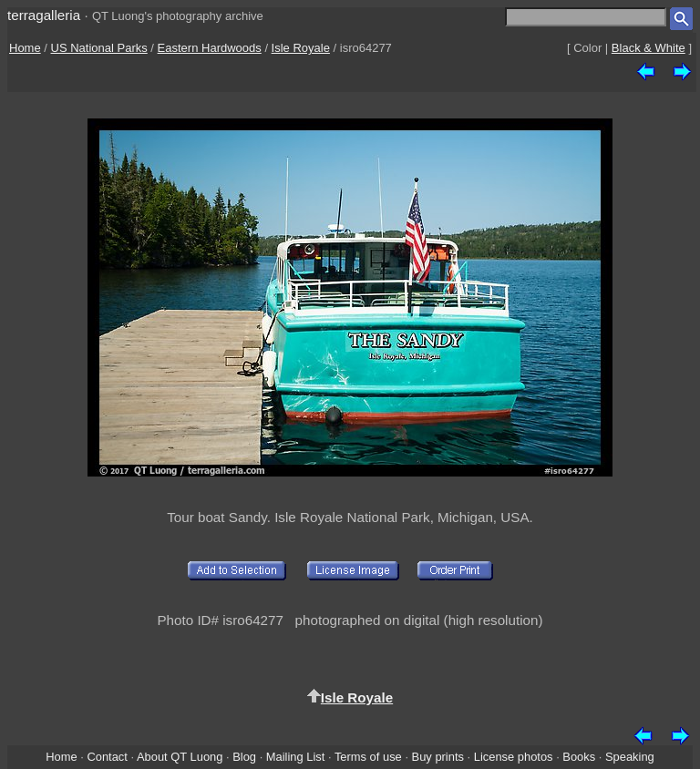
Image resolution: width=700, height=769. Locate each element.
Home (25, 48)
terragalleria (44, 15)
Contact (107, 757)
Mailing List (296, 757)
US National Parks (99, 48)
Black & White (649, 48)
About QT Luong (180, 757)
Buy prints (438, 757)
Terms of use (368, 757)
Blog (244, 757)
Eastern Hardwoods (210, 48)
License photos (514, 757)
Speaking (630, 757)
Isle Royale (301, 48)
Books (579, 757)
